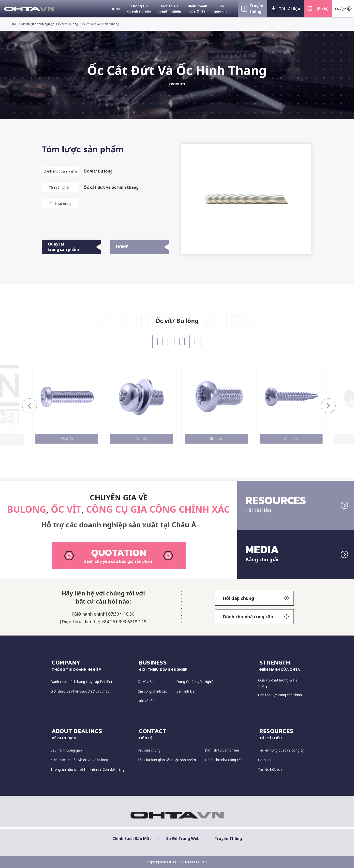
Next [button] (328, 406)
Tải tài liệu (289, 9)
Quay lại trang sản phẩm (74, 247)
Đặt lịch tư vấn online (222, 750)
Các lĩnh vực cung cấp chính (280, 695)
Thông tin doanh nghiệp (139, 9)
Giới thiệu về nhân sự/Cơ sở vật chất (80, 691)
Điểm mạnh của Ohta (197, 9)
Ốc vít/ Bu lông (68, 24)
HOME (116, 9)
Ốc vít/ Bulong (149, 682)
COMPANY (92, 665)
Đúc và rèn (146, 701)
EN (337, 9)
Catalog (264, 760)
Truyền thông (256, 9)
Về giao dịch (222, 9)
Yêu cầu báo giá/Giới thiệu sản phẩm (167, 760)
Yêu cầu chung (149, 750)
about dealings (92, 734)
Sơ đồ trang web (183, 839)
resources (281, 734)
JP (344, 9)
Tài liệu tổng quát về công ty (281, 750)
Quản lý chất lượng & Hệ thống (278, 683)
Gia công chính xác (153, 691)
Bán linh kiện (186, 691)
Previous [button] (29, 406)
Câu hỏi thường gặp (66, 750)
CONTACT (196, 734)
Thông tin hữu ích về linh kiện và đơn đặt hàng (87, 769)
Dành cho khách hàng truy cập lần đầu (81, 682)
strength (281, 665)
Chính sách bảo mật (132, 839)
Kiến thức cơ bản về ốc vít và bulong (79, 760)
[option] (67, 405)
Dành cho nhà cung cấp (256, 617)
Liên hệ (322, 9)
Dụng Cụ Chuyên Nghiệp (196, 682)
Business (196, 665)
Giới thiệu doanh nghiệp (169, 9)
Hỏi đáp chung (256, 598)
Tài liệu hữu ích (270, 769)
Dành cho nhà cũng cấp (224, 760)
